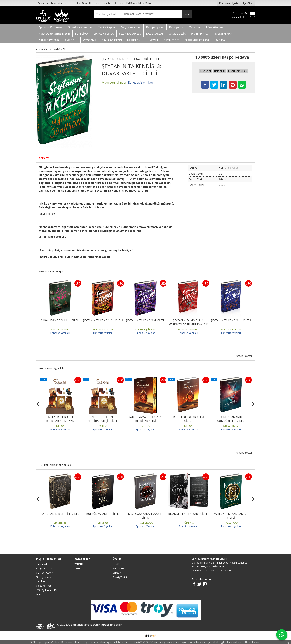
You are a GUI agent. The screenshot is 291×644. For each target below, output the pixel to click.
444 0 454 (197, 570)
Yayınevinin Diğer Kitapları (54, 368)
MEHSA (60, 426)
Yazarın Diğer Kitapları (52, 271)
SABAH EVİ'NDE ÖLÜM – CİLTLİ (60, 320)
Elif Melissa (60, 523)
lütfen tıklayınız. (252, 642)
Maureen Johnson (60, 329)
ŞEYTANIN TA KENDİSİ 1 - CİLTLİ (231, 320)
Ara (187, 14)
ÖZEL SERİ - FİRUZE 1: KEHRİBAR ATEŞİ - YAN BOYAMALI (60, 421)
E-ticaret (140, 636)
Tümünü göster (244, 356)
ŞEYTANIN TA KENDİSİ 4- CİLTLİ (145, 320)
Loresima (103, 523)
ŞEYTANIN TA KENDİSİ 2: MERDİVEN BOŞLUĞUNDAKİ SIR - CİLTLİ (188, 324)
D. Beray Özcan (231, 426)
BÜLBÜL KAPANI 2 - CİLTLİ (103, 514)
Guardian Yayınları (188, 526)
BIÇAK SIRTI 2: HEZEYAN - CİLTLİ (188, 514)
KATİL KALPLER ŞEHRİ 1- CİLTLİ (60, 514)
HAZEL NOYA (146, 523)
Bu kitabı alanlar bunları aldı (55, 465)
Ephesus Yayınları (60, 333)
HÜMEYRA (188, 523)
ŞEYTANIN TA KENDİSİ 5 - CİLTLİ (103, 320)
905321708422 (225, 570)
